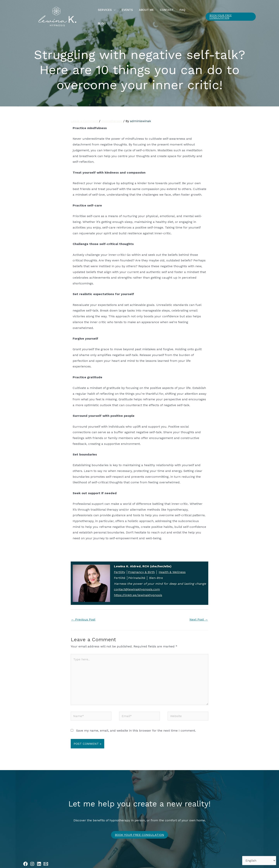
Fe (116, 568)
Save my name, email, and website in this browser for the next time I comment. (136, 726)
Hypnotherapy (112, 117)
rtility (121, 568)
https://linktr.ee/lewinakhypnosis (138, 591)
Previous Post (83, 615)
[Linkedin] (39, 859)
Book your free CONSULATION (139, 830)
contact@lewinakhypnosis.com (137, 585)
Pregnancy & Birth (141, 568)
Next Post (199, 615)
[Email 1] (46, 859)
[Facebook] (25, 859)
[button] (114, 14)
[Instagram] (32, 859)
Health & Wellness (172, 568)
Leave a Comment (84, 117)
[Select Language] (259, 861)
